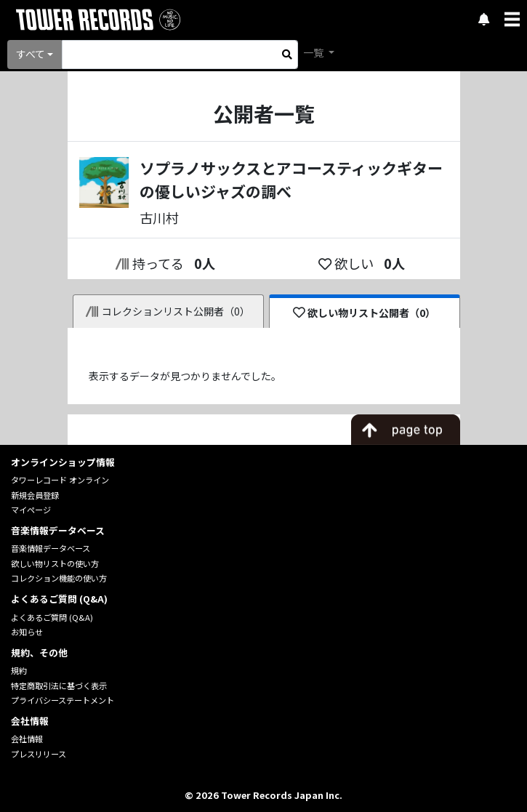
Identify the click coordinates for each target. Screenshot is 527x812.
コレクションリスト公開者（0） (168, 311)
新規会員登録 (35, 495)
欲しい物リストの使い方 (55, 563)
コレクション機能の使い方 (59, 578)
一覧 (314, 52)
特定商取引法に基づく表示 (59, 686)
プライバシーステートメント (63, 700)
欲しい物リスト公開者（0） (365, 313)
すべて (31, 54)
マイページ (31, 510)
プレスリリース (39, 754)
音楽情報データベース (51, 548)
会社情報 (27, 739)
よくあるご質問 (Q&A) (52, 617)
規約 (19, 670)
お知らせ (27, 632)
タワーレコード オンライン (60, 480)
